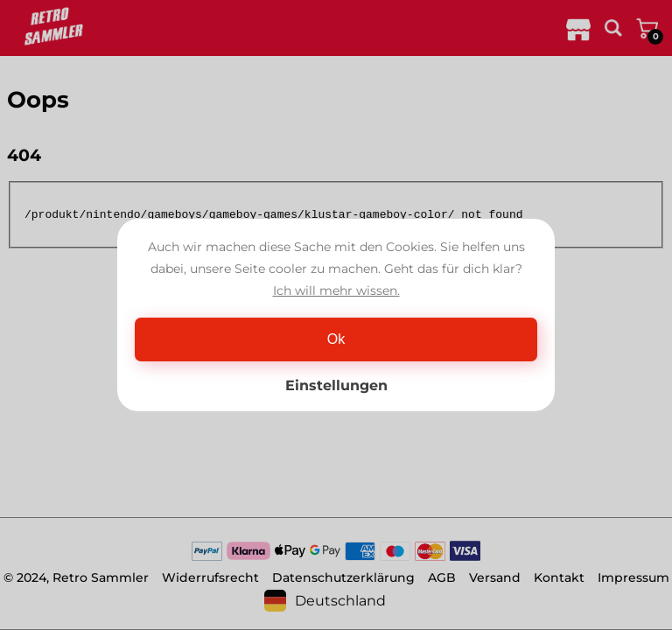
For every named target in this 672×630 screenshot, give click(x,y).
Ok (336, 339)
